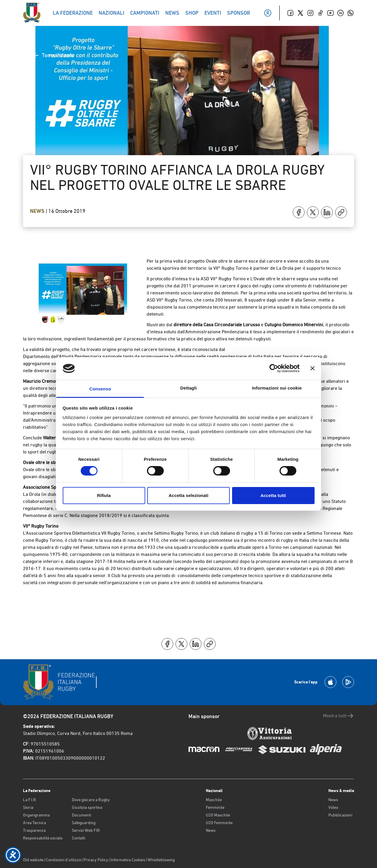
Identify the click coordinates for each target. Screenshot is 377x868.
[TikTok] (320, 13)
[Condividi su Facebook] (299, 212)
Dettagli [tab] (188, 388)
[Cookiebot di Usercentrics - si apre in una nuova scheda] (274, 368)
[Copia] (341, 212)
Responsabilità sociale (43, 838)
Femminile (215, 807)
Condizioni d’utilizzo (63, 860)
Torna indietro (53, 55)
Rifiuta (104, 495)
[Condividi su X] (313, 212)
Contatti (78, 838)
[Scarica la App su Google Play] (348, 682)
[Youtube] (330, 13)
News (38, 211)
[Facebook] (290, 13)
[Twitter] (300, 13)
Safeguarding (84, 823)
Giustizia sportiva (87, 807)
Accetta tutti (273, 495)
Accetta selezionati (188, 495)
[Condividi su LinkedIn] (327, 212)
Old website (33, 860)
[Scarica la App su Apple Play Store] (330, 682)
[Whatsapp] (350, 13)
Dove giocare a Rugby (91, 800)
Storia (28, 807)
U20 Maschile (218, 815)
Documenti (81, 815)
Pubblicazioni (340, 815)
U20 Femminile (219, 823)
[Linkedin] (340, 13)
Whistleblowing (161, 860)
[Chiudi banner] (312, 368)
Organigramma (36, 815)
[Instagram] (310, 13)
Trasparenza (34, 830)
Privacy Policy (96, 860)
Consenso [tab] (100, 389)
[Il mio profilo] (268, 13)
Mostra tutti (339, 716)
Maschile (214, 800)
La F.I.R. (30, 800)
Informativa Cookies (128, 860)
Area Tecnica (34, 823)
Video (333, 807)
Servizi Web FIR (86, 830)
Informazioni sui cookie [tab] (277, 388)
